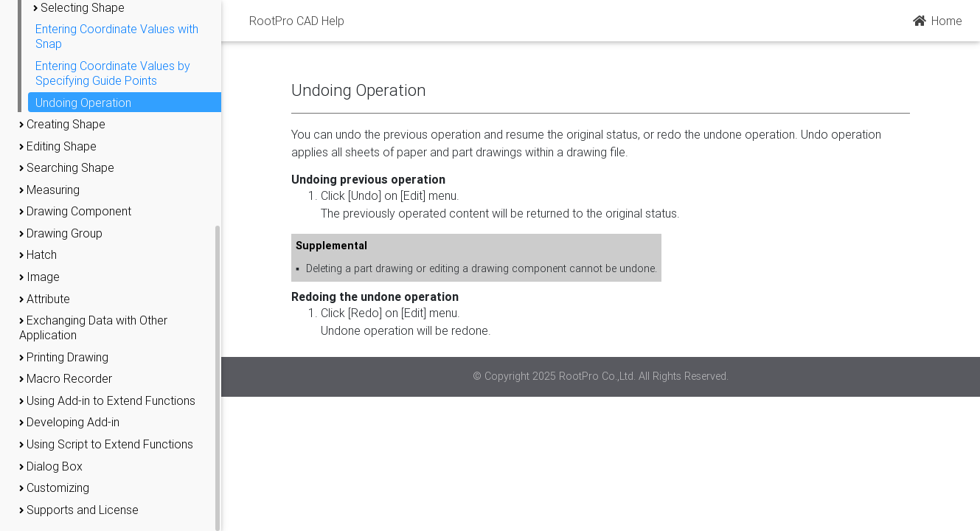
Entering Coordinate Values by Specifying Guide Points (113, 73)
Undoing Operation (83, 103)
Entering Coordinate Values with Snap (117, 36)
